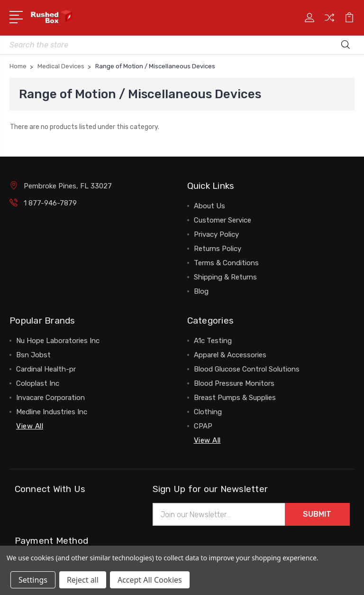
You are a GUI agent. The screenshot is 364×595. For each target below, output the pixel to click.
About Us (209, 206)
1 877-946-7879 (50, 203)
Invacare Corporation (50, 398)
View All (30, 426)
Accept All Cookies (150, 580)
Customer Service (223, 220)
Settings (33, 580)
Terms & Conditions (226, 263)
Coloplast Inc (38, 383)
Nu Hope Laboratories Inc (58, 341)
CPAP (203, 426)
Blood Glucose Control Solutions (247, 369)
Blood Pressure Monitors (234, 383)
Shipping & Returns (225, 277)
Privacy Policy (216, 234)
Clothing (208, 412)
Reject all (83, 580)
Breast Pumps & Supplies (235, 398)
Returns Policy (218, 249)
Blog (201, 291)
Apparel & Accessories (230, 355)
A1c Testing (213, 341)
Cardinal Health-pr (46, 369)
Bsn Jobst (33, 355)
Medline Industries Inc (52, 412)
